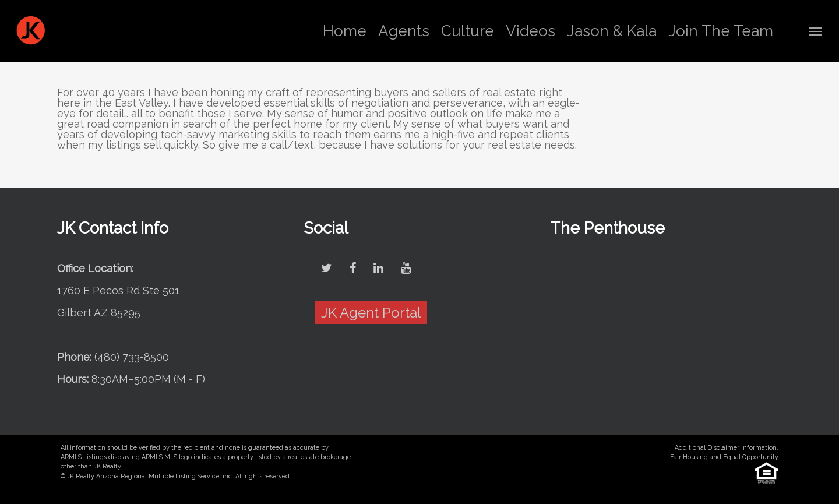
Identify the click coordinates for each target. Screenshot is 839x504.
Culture (468, 31)
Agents (404, 31)
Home (345, 31)
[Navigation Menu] (815, 31)
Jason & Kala (612, 31)
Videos (530, 31)
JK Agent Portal (371, 313)
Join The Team (721, 31)
